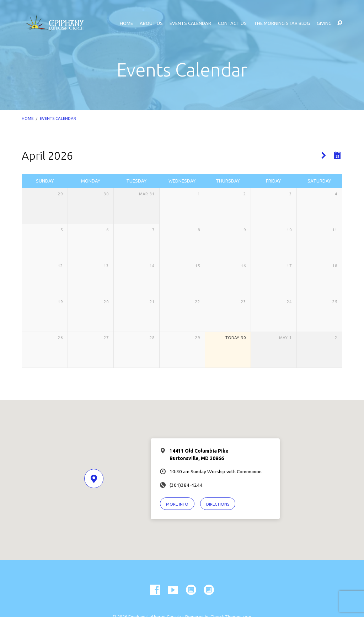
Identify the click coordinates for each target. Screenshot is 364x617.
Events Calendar (190, 23)
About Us (151, 23)
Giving (324, 23)
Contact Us (232, 23)
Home (126, 23)
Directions (218, 504)
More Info (177, 504)
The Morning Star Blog (282, 23)
